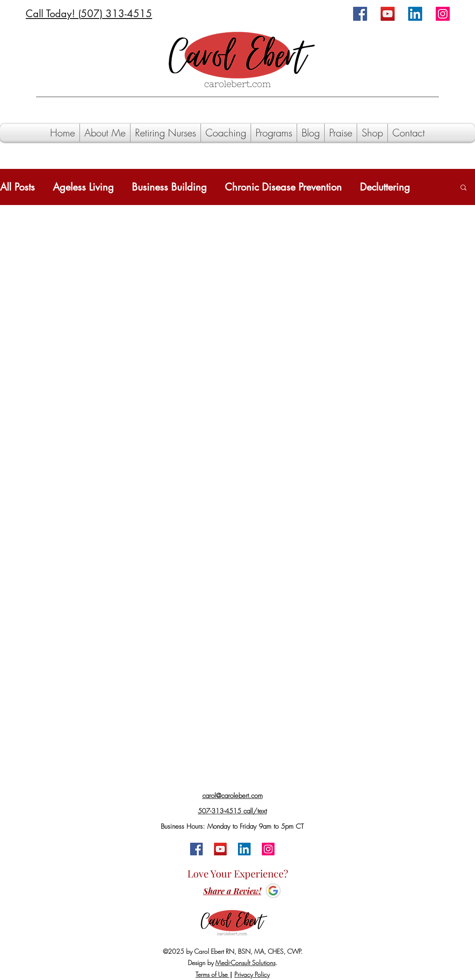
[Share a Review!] (232, 892)
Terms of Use (212, 974)
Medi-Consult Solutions (245, 963)
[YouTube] (388, 14)
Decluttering (385, 187)
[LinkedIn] (415, 14)
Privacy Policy (252, 974)
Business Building (169, 187)
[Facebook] (360, 14)
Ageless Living (83, 187)
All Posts (17, 187)
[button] (463, 188)
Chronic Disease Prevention (283, 187)
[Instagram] (443, 14)
